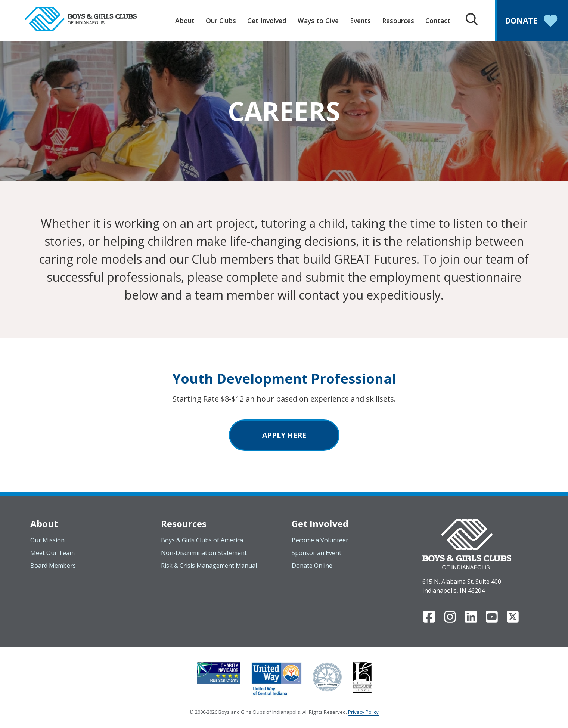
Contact (438, 21)
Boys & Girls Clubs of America (202, 540)
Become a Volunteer (320, 540)
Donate (533, 21)
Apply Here (284, 435)
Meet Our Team (52, 553)
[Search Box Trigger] (472, 20)
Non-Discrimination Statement (204, 553)
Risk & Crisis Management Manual (209, 566)
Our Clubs (221, 21)
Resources (398, 21)
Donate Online (312, 566)
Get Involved (267, 21)
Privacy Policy (363, 712)
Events (360, 21)
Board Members (53, 566)
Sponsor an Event (316, 553)
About (185, 21)
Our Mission (47, 540)
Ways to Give (318, 21)
